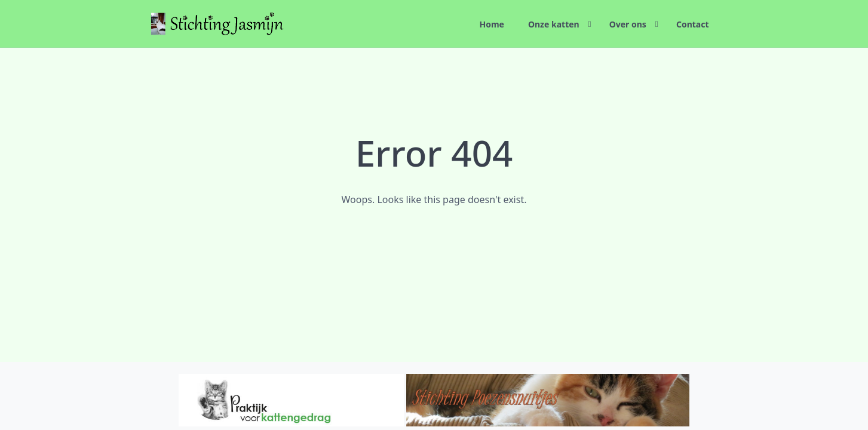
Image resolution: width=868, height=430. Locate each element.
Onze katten (554, 24)
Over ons (628, 24)
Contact (693, 24)
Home (491, 24)
